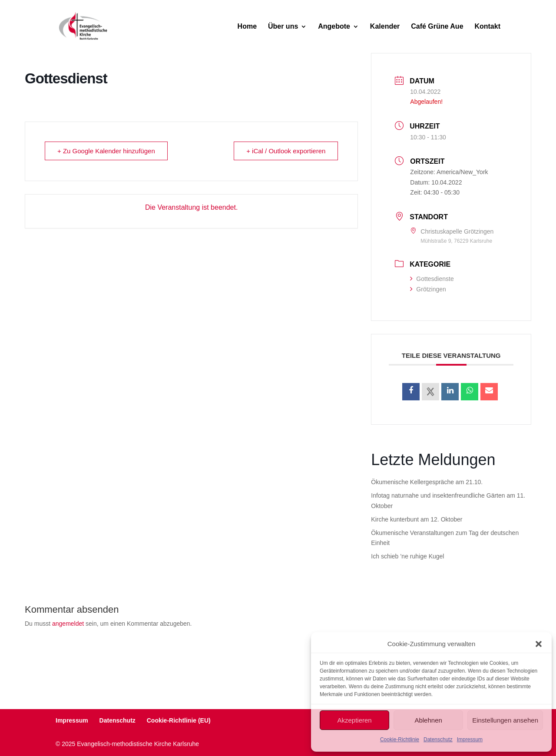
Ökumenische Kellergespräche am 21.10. (427, 482)
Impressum (470, 739)
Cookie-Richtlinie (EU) (179, 720)
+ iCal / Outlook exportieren (286, 151)
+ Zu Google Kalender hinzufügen (106, 151)
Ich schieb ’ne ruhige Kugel (407, 556)
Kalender (385, 27)
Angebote (334, 27)
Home (247, 27)
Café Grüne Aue (437, 27)
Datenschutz (438, 739)
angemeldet (68, 624)
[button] (539, 644)
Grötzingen (428, 289)
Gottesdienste (432, 279)
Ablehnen (428, 720)
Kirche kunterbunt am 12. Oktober (417, 519)
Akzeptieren (354, 720)
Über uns (283, 27)
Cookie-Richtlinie (400, 739)
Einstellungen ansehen (505, 720)
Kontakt (487, 27)
